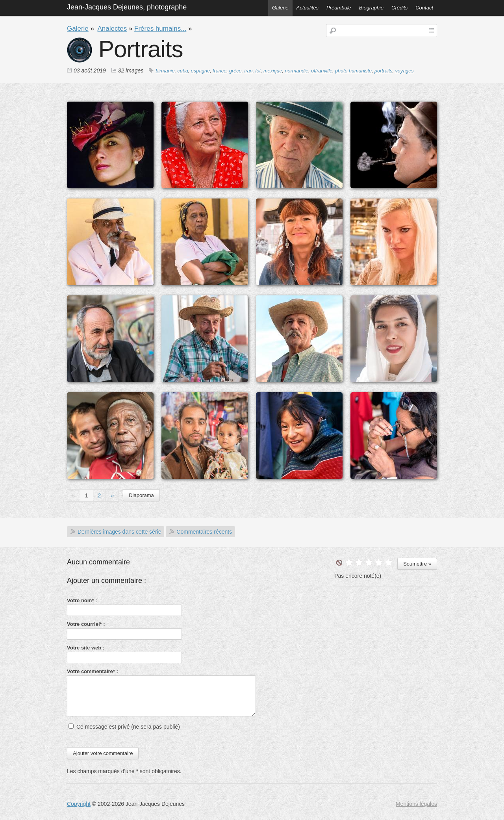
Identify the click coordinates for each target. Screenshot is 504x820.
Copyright (79, 804)
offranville (322, 71)
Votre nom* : (82, 600)
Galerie (280, 8)
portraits (384, 71)
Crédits (399, 8)
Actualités (308, 8)
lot (258, 71)
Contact (424, 8)
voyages (405, 71)
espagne (200, 71)
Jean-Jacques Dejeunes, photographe (127, 7)
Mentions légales (416, 804)
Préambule (339, 8)
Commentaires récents (204, 532)
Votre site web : (86, 648)
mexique (273, 71)
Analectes (112, 29)
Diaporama (141, 495)
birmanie (165, 71)
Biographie (371, 8)
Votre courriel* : (86, 624)
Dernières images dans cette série (119, 532)
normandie (297, 71)
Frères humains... (160, 29)
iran (249, 71)
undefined (339, 563)
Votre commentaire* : (93, 671)
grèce (235, 71)
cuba (183, 71)
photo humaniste (353, 71)
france (220, 71)
